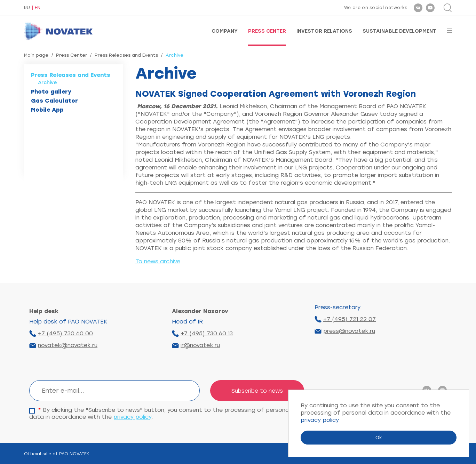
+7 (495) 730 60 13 (207, 333)
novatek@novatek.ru (68, 345)
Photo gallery (51, 92)
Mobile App (47, 110)
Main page (36, 55)
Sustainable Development (399, 31)
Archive (47, 83)
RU (27, 8)
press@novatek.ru (349, 331)
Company (225, 31)
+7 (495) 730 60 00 (65, 333)
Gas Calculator (54, 101)
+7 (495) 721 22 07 (350, 319)
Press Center (267, 31)
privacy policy (132, 417)
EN (38, 8)
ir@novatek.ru (200, 345)
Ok (379, 438)
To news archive (158, 261)
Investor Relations (324, 31)
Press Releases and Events (126, 55)
